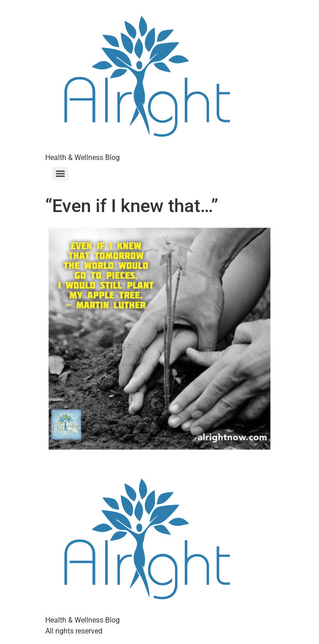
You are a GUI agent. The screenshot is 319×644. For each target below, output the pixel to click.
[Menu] (60, 174)
